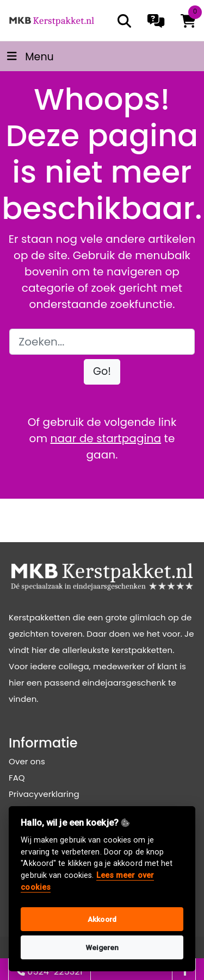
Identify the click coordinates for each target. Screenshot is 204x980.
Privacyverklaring (44, 794)
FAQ (17, 778)
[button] (102, 372)
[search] (124, 21)
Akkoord (102, 919)
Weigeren (102, 947)
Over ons (27, 761)
